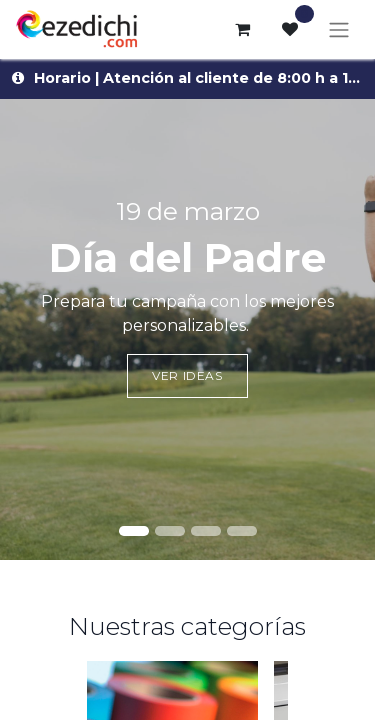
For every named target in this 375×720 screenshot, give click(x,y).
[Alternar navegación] (339, 29)
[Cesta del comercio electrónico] (242, 29)
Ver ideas (187, 375)
